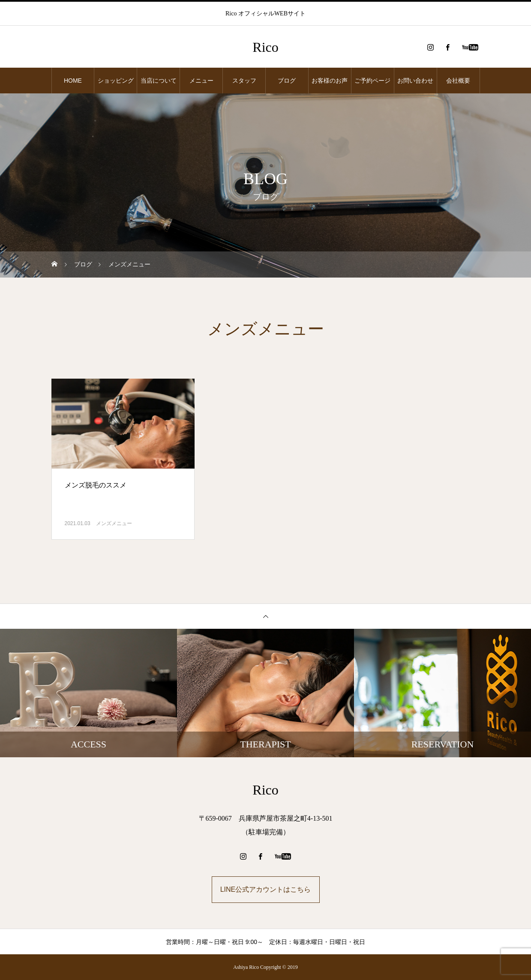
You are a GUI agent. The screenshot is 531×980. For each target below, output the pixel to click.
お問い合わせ (415, 81)
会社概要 (458, 81)
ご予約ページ (372, 81)
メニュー (201, 81)
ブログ (287, 81)
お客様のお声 (330, 81)
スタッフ (244, 81)
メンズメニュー (114, 523)
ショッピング (116, 81)
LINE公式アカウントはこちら (266, 889)
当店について (159, 81)
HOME (73, 81)
